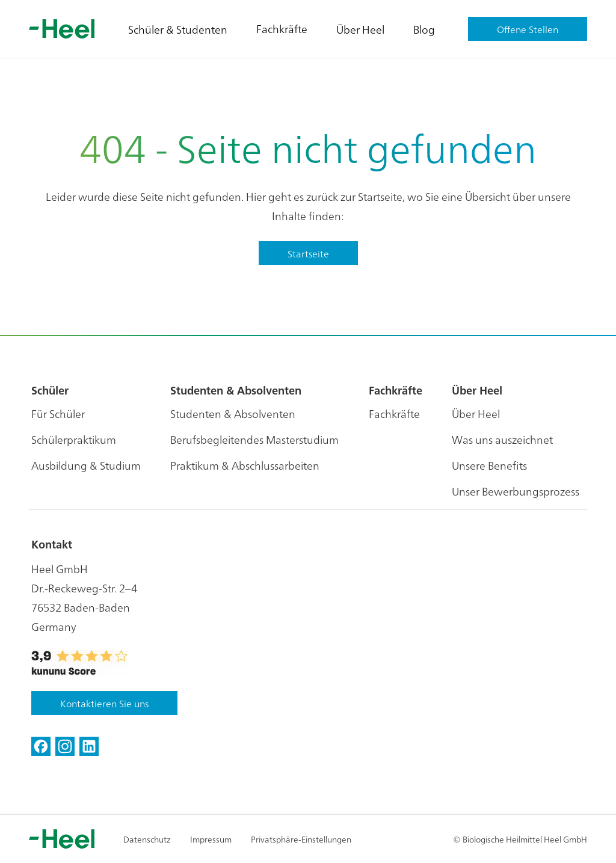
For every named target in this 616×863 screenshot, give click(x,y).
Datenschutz (147, 839)
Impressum (211, 839)
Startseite (308, 253)
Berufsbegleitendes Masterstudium (254, 439)
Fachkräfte (282, 29)
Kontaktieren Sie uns (104, 703)
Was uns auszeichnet (502, 439)
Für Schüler (58, 413)
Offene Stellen (528, 29)
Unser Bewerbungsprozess (516, 491)
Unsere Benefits (489, 465)
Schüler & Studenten (178, 29)
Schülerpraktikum (74, 439)
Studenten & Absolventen (233, 413)
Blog (424, 29)
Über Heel (360, 29)
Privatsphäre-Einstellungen (301, 839)
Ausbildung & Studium (86, 465)
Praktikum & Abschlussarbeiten (245, 465)
